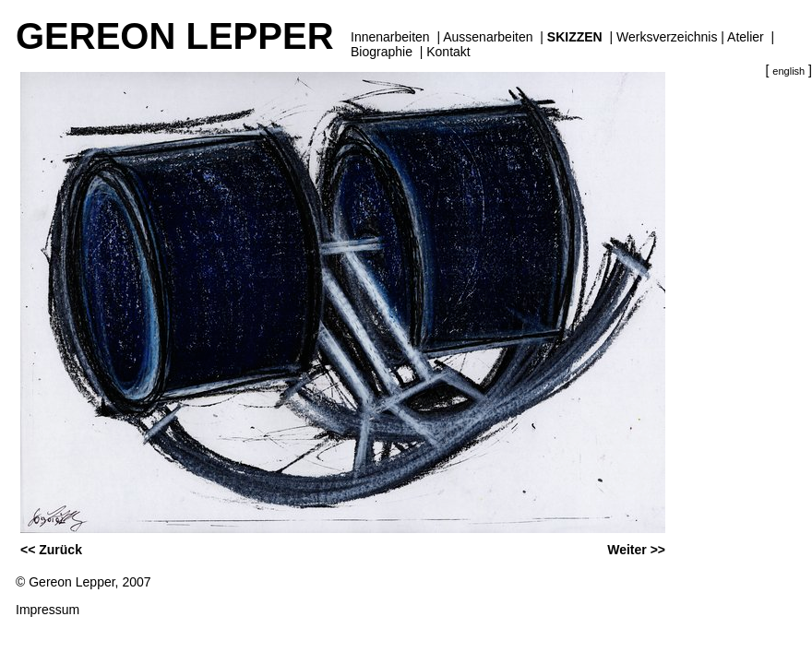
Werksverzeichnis (667, 37)
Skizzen (575, 37)
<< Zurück (51, 550)
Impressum (48, 610)
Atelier (746, 37)
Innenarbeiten (390, 37)
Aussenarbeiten (488, 37)
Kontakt (448, 52)
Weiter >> (636, 550)
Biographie (382, 52)
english (788, 71)
